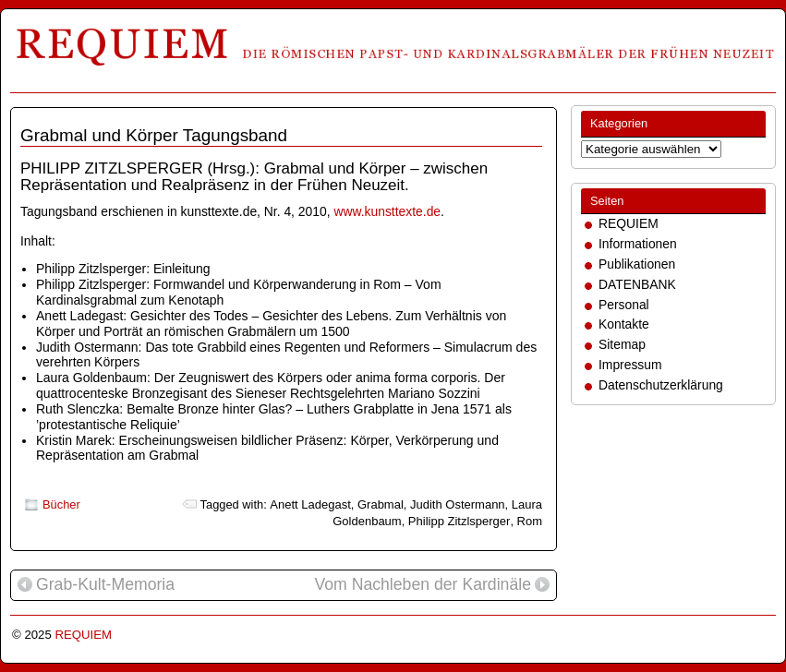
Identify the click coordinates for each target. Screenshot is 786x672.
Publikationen (637, 264)
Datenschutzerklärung (661, 385)
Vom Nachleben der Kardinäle (432, 585)
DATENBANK (637, 284)
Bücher (61, 504)
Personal (624, 305)
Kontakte (624, 324)
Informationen (638, 244)
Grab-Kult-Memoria (96, 585)
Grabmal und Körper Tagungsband (154, 135)
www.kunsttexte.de (387, 211)
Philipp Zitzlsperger (460, 521)
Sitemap (622, 344)
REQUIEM (629, 223)
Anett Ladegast (310, 504)
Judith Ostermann (458, 504)
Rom (530, 521)
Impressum (630, 365)
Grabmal (381, 504)
